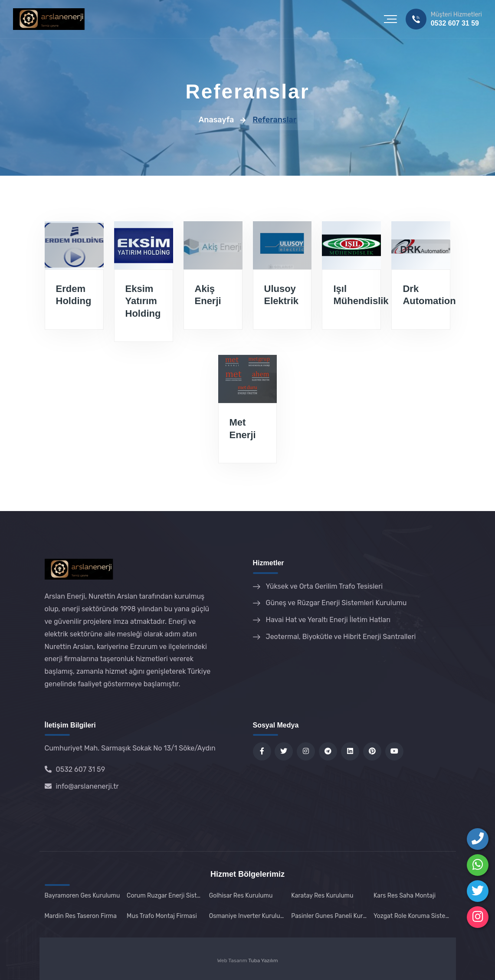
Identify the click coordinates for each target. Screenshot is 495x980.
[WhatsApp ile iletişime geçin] (478, 865)
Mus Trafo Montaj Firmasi (162, 916)
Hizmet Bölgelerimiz (247, 874)
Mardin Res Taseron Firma (81, 916)
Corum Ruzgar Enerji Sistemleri (165, 896)
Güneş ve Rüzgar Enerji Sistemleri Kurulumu (336, 603)
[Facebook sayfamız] (262, 751)
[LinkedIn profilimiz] (350, 751)
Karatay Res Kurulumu (322, 896)
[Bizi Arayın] (478, 839)
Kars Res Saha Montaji (405, 896)
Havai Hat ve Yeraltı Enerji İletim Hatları (328, 620)
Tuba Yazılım (263, 960)
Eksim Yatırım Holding (143, 301)
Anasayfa (216, 120)
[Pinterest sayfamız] (372, 751)
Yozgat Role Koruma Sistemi (412, 916)
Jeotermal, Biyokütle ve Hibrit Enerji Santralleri (341, 637)
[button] (390, 19)
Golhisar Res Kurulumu (241, 896)
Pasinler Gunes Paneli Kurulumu (330, 916)
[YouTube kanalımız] (394, 751)
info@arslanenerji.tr (82, 786)
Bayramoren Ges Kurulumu (82, 896)
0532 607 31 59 (455, 23)
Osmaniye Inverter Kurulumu (248, 916)
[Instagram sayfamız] (306, 751)
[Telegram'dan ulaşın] (478, 891)
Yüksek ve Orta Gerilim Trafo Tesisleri (325, 586)
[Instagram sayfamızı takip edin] (478, 917)
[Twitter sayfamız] (284, 751)
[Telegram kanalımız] (328, 751)
